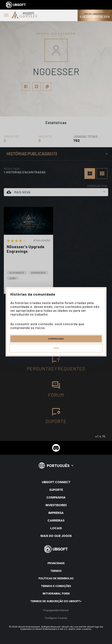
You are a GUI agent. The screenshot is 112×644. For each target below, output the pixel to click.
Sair (56, 348)
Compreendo (56, 339)
